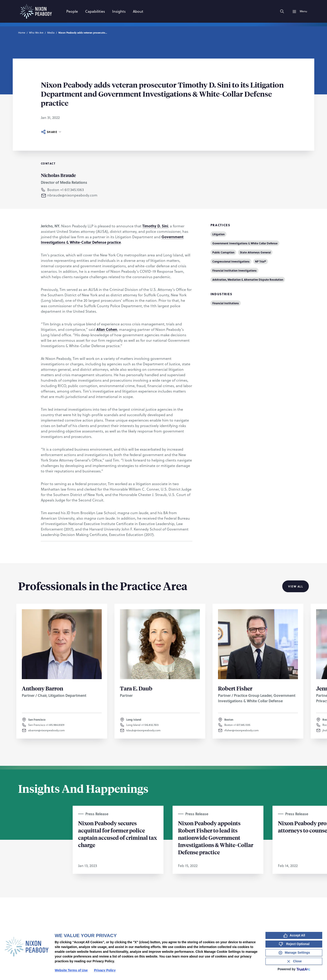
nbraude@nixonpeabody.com (72, 195)
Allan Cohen (107, 329)
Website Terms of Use (71, 970)
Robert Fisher (235, 688)
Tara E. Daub (136, 688)
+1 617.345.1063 (72, 190)
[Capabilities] (95, 11)
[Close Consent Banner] (294, 961)
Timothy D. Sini (155, 226)
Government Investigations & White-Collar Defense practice (112, 239)
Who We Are (36, 33)
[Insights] (119, 11)
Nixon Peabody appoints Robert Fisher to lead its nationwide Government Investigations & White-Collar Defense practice (216, 838)
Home (22, 33)
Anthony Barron (42, 688)
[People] (72, 11)
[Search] (282, 11)
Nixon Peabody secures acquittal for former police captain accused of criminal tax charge (118, 834)
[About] (138, 11)
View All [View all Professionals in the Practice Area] (296, 586)
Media (51, 33)
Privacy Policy (105, 970)
